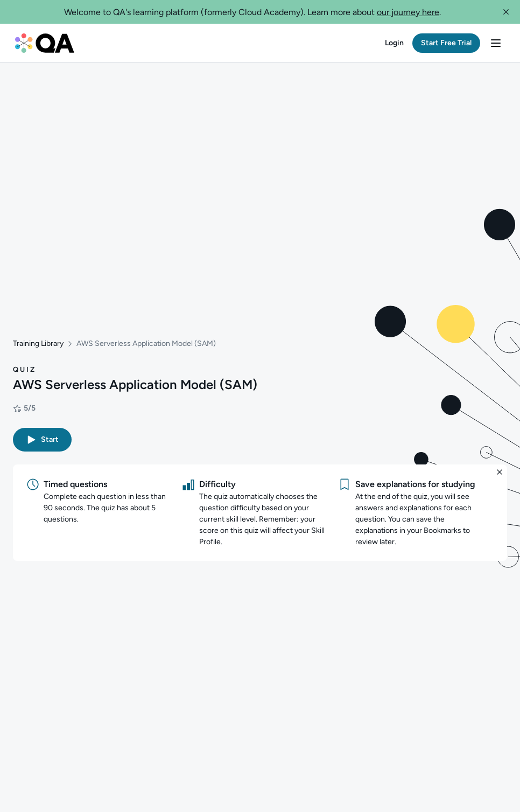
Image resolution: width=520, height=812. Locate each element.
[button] (506, 12)
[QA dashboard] (45, 43)
